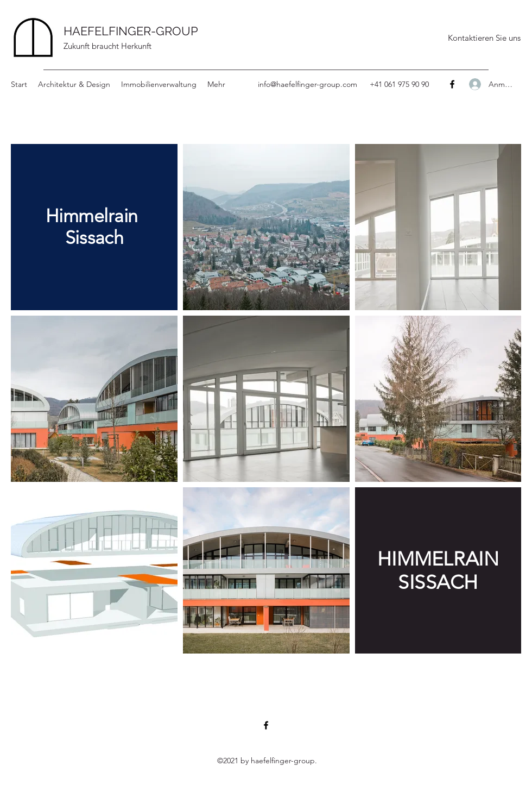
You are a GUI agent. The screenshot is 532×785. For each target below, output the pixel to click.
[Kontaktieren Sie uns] (484, 38)
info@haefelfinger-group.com (308, 84)
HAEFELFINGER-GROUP (131, 31)
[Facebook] (452, 84)
